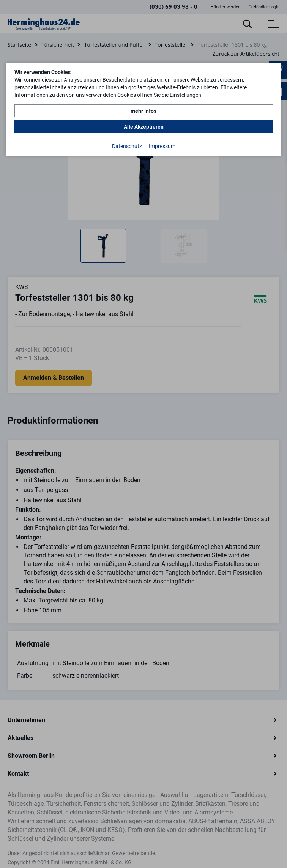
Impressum (162, 146)
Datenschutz (127, 146)
